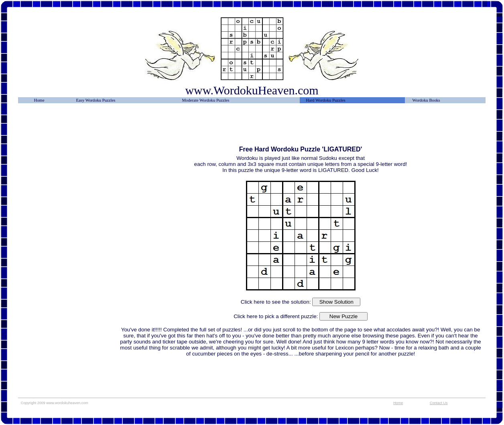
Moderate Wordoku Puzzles (206, 100)
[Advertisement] (69, 127)
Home (39, 100)
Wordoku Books (426, 100)
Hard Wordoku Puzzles (325, 100)
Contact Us (439, 403)
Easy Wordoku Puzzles (96, 100)
